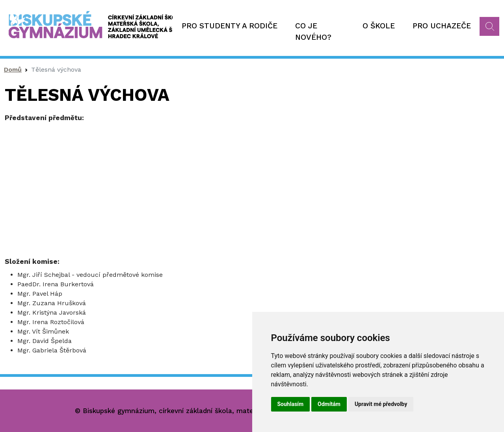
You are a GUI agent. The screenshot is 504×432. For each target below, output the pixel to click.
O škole (379, 26)
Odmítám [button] (329, 404)
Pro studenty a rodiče (230, 26)
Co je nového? (313, 32)
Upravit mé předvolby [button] (381, 404)
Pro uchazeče (442, 26)
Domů (13, 70)
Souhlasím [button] (291, 404)
